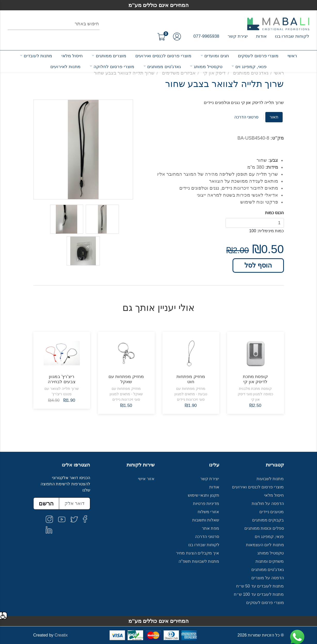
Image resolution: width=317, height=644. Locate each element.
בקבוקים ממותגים (268, 520)
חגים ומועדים (217, 56)
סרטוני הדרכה (246, 117)
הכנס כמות (274, 213)
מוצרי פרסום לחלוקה (114, 67)
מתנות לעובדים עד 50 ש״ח (260, 586)
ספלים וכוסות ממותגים (264, 528)
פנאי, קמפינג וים (251, 67)
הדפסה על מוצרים (268, 578)
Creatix (61, 635)
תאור (274, 117)
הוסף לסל (258, 265)
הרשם (46, 504)
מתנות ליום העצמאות (265, 545)
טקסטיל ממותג (208, 67)
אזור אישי (146, 479)
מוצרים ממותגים (111, 56)
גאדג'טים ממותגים (164, 67)
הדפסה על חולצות (268, 504)
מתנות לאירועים (65, 67)
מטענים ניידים (272, 512)
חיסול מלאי (72, 56)
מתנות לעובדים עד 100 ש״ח (259, 594)
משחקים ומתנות (270, 561)
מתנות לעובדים (38, 56)
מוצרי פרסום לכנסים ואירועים (163, 56)
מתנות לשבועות (270, 479)
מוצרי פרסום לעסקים (258, 56)
